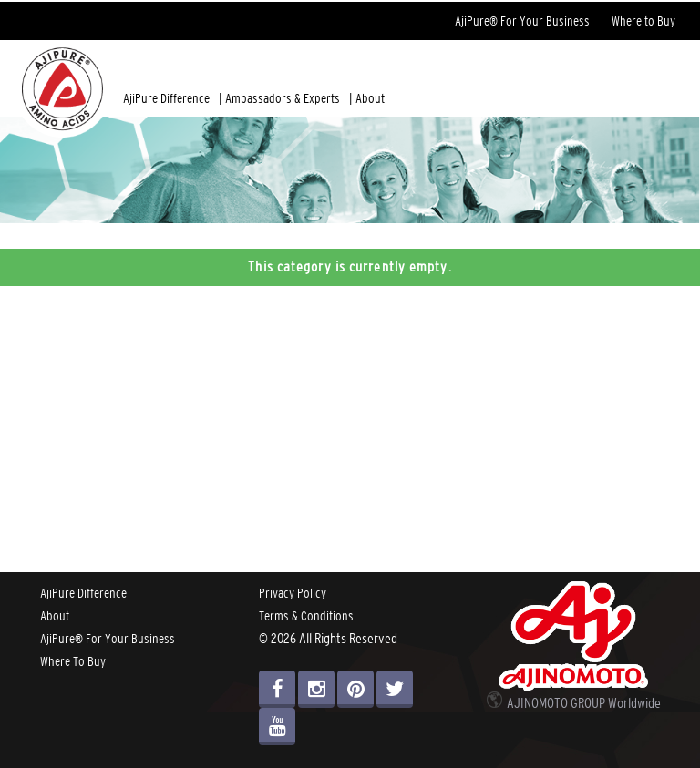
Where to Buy (643, 21)
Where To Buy (73, 661)
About (370, 98)
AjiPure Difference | (172, 98)
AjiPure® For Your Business (522, 21)
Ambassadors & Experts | (288, 98)
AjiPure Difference (83, 593)
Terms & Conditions (306, 616)
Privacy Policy (293, 593)
